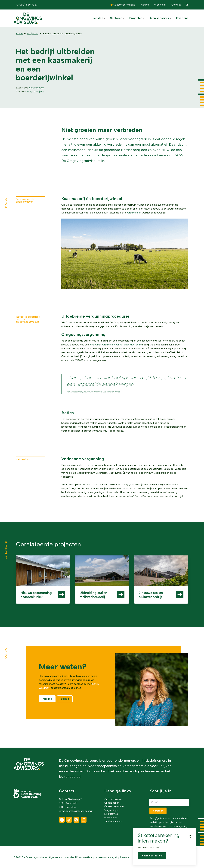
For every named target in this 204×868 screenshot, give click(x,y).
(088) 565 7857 (27, 5)
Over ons (182, 18)
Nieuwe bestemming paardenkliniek (35, 598)
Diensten (99, 18)
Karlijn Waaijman (36, 92)
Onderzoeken (112, 802)
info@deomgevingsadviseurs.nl (77, 809)
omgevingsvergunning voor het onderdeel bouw (117, 345)
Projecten (137, 18)
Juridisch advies (113, 821)
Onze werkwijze (113, 798)
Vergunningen (37, 88)
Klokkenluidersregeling (106, 857)
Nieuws (144, 5)
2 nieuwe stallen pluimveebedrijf (154, 596)
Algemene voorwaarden (61, 857)
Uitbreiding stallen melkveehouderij (96, 598)
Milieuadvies (111, 813)
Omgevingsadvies (115, 805)
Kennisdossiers (160, 18)
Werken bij (160, 5)
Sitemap (124, 857)
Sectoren (117, 18)
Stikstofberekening (123, 5)
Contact (176, 5)
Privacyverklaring (84, 857)
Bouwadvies (111, 817)
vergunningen (134, 213)
